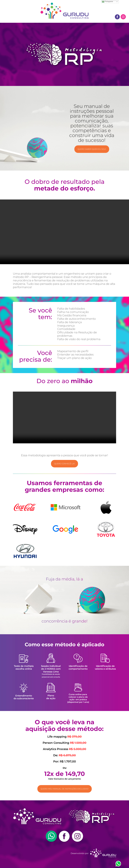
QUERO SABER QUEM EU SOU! (92, 149)
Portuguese (107, 2)
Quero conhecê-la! (64, 464)
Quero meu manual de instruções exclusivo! (65, 789)
